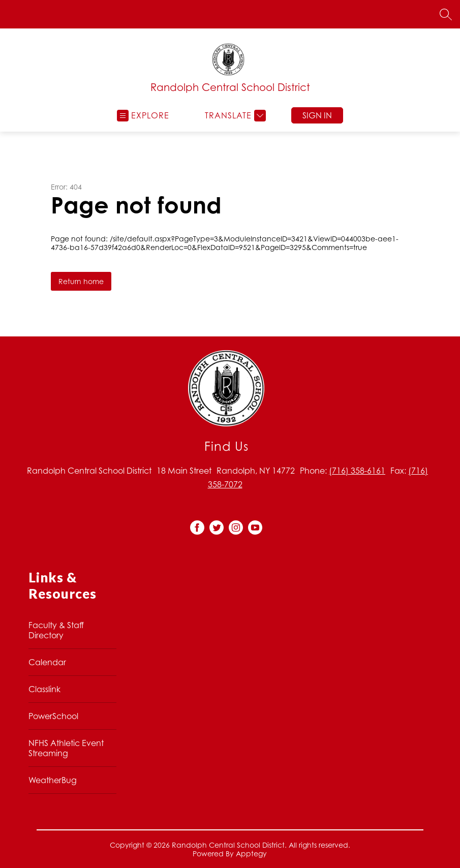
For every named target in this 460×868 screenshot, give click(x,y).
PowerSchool (53, 716)
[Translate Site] (234, 116)
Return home (81, 281)
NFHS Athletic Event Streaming (66, 748)
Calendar (47, 662)
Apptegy (251, 854)
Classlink (44, 689)
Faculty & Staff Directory (56, 630)
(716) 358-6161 (357, 471)
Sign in (317, 115)
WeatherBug (53, 780)
